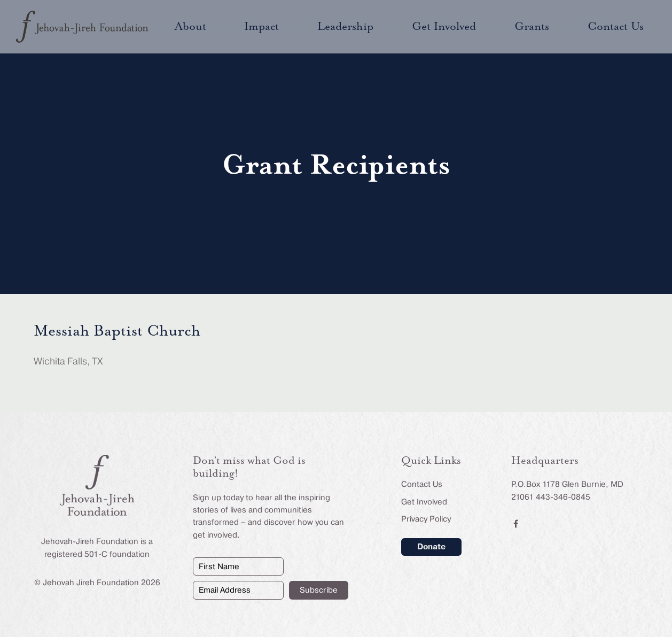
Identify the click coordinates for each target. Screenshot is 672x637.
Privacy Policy (426, 519)
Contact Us (422, 484)
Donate (431, 547)
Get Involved (424, 502)
